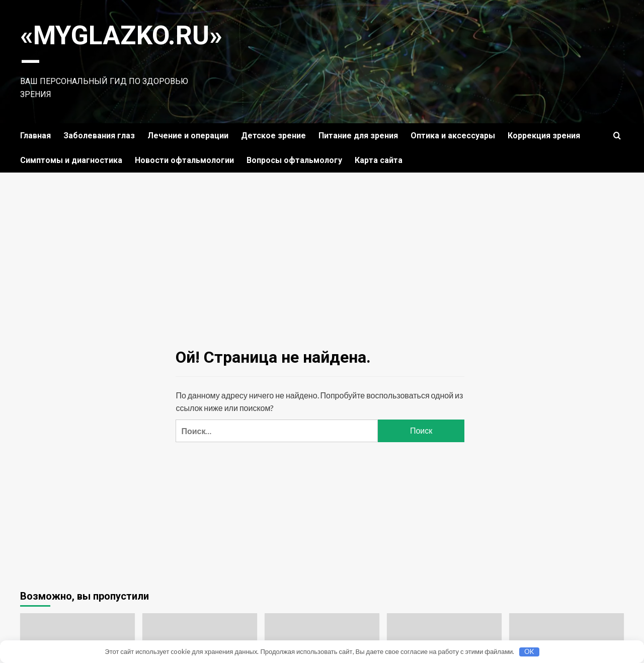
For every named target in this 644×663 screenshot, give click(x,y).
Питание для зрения (358, 136)
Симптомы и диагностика (71, 160)
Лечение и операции (188, 136)
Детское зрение (273, 136)
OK (529, 651)
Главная (35, 136)
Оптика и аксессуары (453, 136)
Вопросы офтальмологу (294, 160)
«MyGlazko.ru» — (122, 49)
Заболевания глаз (99, 136)
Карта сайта (379, 160)
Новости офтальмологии (184, 160)
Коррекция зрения (544, 136)
